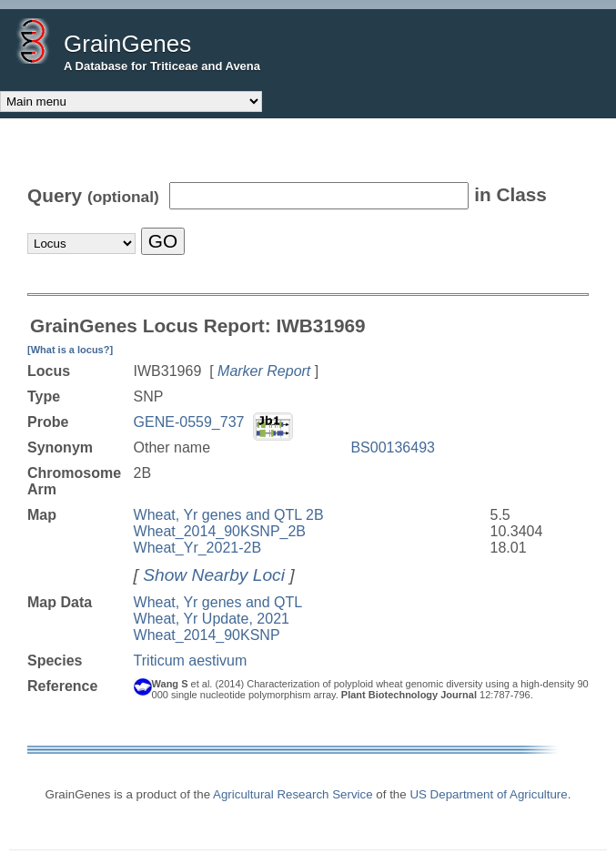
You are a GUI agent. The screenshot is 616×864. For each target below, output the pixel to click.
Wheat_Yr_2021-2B (198, 548)
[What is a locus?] (70, 350)
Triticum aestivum (191, 661)
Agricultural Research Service (293, 794)
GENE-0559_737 (189, 422)
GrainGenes (127, 44)
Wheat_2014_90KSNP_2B (220, 531)
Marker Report (264, 371)
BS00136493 (393, 447)
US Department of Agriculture (488, 794)
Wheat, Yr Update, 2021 (212, 619)
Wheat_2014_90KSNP (207, 635)
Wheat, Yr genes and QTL (218, 602)
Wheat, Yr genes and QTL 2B (229, 515)
